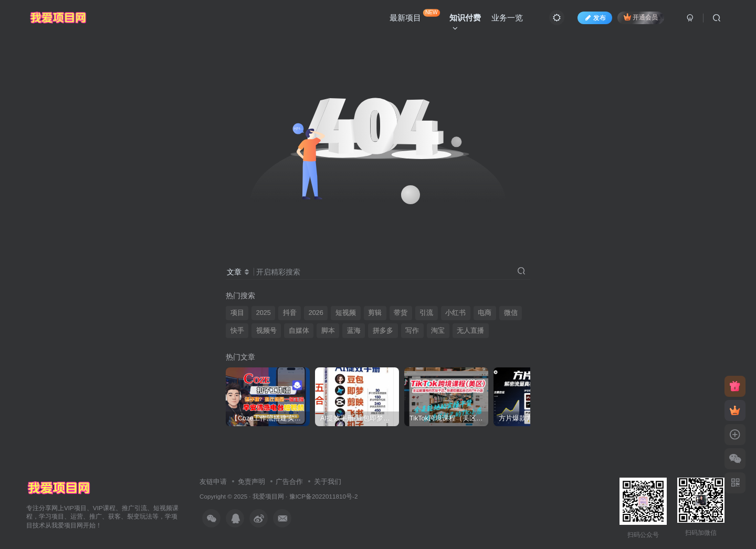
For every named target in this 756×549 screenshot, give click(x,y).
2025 (264, 313)
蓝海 (354, 331)
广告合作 (289, 482)
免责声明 (251, 482)
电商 (485, 313)
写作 (412, 331)
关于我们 (328, 482)
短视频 (346, 313)
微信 (511, 313)
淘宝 (438, 331)
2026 (316, 313)
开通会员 (641, 17)
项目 (237, 313)
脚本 (328, 331)
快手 (237, 331)
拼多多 (383, 331)
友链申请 (213, 482)
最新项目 (415, 15)
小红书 (455, 313)
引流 (426, 313)
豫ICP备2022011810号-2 (324, 496)
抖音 (290, 313)
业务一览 (507, 18)
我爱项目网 (268, 496)
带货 (401, 313)
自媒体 (299, 331)
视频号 (266, 331)
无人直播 (470, 331)
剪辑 (375, 313)
